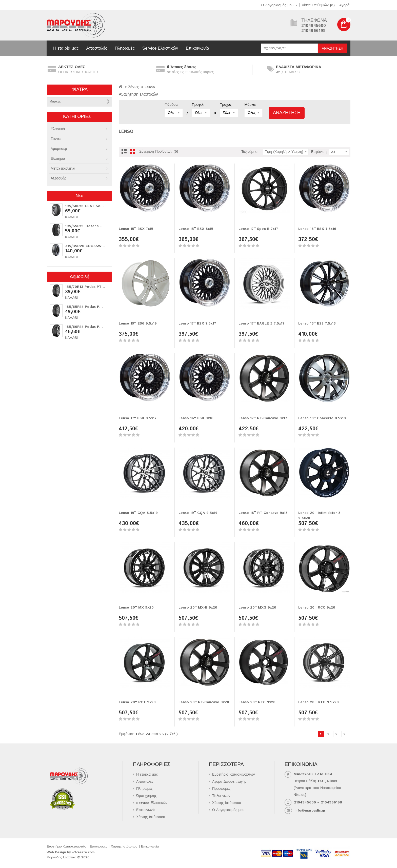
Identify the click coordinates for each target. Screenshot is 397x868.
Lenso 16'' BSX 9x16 (196, 418)
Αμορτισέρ (59, 149)
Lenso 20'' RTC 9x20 (257, 702)
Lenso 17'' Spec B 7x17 (258, 229)
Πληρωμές (125, 48)
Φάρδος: (171, 105)
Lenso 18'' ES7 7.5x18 (317, 324)
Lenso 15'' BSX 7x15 (136, 229)
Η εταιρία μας (66, 48)
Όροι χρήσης (146, 796)
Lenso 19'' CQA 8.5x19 (138, 513)
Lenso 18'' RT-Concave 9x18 (263, 513)
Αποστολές (97, 48)
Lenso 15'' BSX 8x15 (196, 229)
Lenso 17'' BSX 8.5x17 (138, 418)
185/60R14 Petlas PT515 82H (91, 327)
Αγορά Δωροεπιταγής (229, 782)
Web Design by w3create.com (71, 852)
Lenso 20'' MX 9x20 (136, 608)
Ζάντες (56, 139)
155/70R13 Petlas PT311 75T (90, 287)
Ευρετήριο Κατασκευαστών (234, 775)
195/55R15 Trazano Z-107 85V (91, 226)
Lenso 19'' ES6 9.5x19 (138, 324)
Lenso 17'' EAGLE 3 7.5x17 (261, 324)
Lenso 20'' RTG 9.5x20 (319, 702)
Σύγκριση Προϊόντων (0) (159, 152)
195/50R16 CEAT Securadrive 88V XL (98, 206)
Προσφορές (221, 789)
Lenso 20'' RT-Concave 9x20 (204, 702)
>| (345, 734)
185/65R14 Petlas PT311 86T (90, 307)
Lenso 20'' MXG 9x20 (257, 608)
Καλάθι (72, 217)
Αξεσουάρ (58, 178)
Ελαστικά (58, 129)
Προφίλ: (198, 105)
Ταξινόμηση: (251, 152)
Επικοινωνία (197, 48)
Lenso (150, 87)
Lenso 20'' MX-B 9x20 (198, 608)
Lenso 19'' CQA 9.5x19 (198, 513)
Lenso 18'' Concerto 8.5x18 (322, 418)
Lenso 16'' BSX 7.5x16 (317, 229)
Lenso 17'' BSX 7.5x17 (197, 324)
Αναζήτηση (333, 49)
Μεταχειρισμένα (63, 169)
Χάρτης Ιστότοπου (151, 817)
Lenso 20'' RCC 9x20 (317, 608)
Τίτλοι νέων (221, 796)
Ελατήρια (58, 159)
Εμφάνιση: (319, 152)
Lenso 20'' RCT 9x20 (137, 702)
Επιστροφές (99, 847)
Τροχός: (226, 105)
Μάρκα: (250, 105)
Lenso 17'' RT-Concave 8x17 (263, 418)
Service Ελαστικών (160, 48)
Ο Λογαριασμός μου (228, 810)
